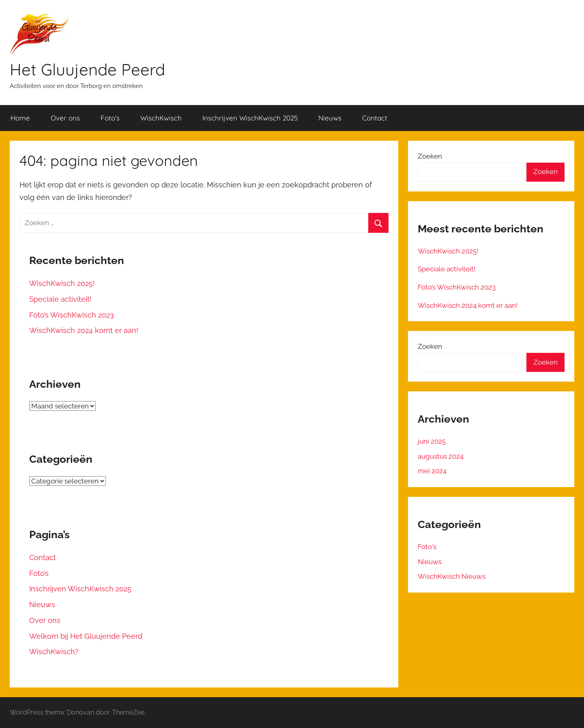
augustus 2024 (441, 456)
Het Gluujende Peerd (87, 69)
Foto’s (110, 118)
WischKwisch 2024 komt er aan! (84, 330)
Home (20, 118)
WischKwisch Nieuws (452, 576)
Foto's (427, 547)
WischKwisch (161, 118)
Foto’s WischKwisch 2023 (72, 315)
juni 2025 (432, 441)
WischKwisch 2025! (62, 283)
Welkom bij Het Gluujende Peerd (86, 636)
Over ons (65, 118)
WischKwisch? (54, 652)
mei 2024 (432, 471)
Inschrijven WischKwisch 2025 (250, 118)
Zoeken (430, 156)
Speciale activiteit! (60, 299)
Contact (375, 118)
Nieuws (330, 118)
